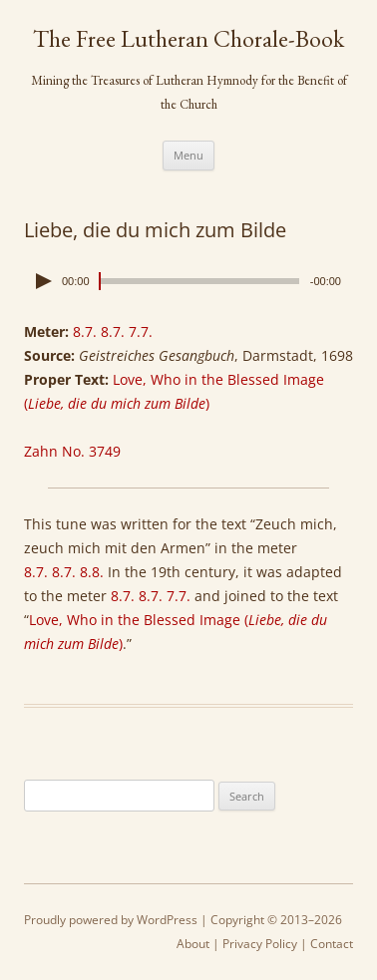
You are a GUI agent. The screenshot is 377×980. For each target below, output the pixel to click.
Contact (332, 944)
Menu (188, 155)
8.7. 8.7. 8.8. (64, 572)
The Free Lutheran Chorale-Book (188, 39)
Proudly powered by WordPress (111, 920)
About (193, 944)
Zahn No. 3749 (72, 451)
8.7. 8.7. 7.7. (113, 331)
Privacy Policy (260, 944)
